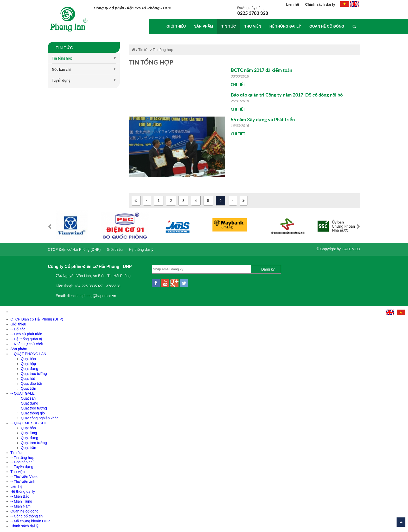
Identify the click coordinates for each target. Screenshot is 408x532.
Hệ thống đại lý (285, 26)
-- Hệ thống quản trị (26, 339)
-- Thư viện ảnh (23, 482)
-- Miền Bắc (20, 496)
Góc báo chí (84, 69)
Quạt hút (28, 379)
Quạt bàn (28, 359)
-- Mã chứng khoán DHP (30, 521)
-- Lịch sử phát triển (26, 334)
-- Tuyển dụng (22, 467)
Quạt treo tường (34, 374)
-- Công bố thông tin (27, 516)
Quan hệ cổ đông (327, 26)
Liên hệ (293, 4)
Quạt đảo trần (32, 383)
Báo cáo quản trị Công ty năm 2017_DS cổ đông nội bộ (287, 95)
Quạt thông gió (33, 413)
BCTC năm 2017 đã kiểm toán (262, 70)
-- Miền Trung (21, 501)
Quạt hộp (28, 364)
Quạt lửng (29, 433)
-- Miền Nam (20, 506)
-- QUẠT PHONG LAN (28, 354)
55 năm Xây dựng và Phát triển (263, 119)
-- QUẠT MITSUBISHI (28, 423)
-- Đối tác (18, 329)
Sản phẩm (203, 26)
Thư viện (253, 26)
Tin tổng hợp (84, 58)
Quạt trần (28, 388)
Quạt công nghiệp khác (40, 418)
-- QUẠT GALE (23, 393)
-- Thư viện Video (24, 477)
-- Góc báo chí (22, 462)
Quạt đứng (30, 369)
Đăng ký (268, 269)
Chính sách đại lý (320, 4)
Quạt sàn (28, 398)
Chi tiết (238, 84)
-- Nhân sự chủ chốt (27, 344)
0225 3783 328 (253, 13)
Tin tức (229, 26)
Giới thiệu (176, 26)
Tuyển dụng (84, 80)
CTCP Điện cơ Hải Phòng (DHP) (74, 249)
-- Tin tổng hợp (22, 458)
